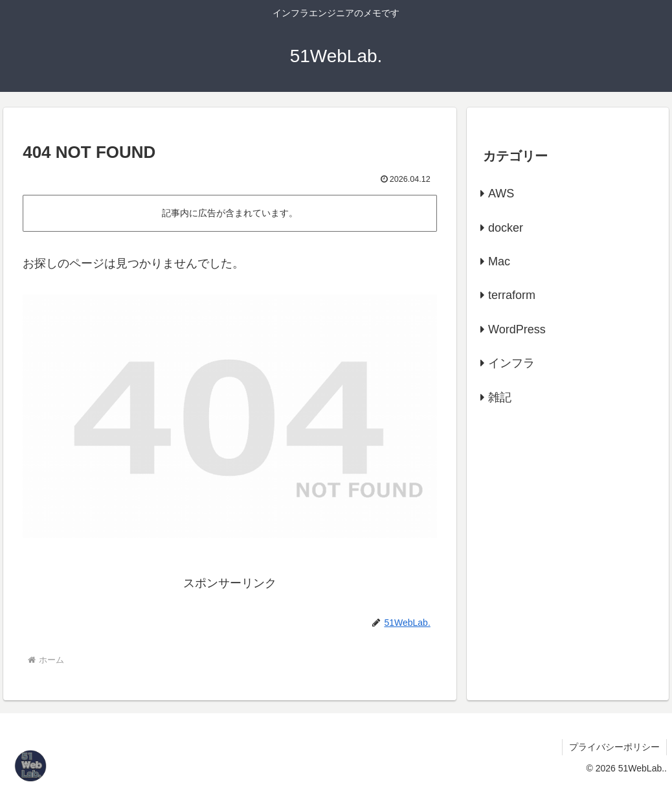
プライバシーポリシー (614, 747)
